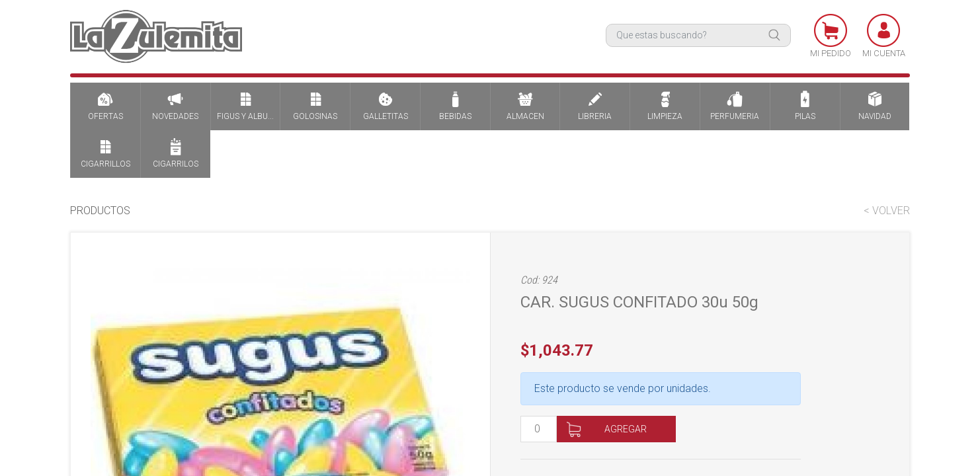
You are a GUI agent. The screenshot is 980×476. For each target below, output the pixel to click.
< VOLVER (887, 211)
